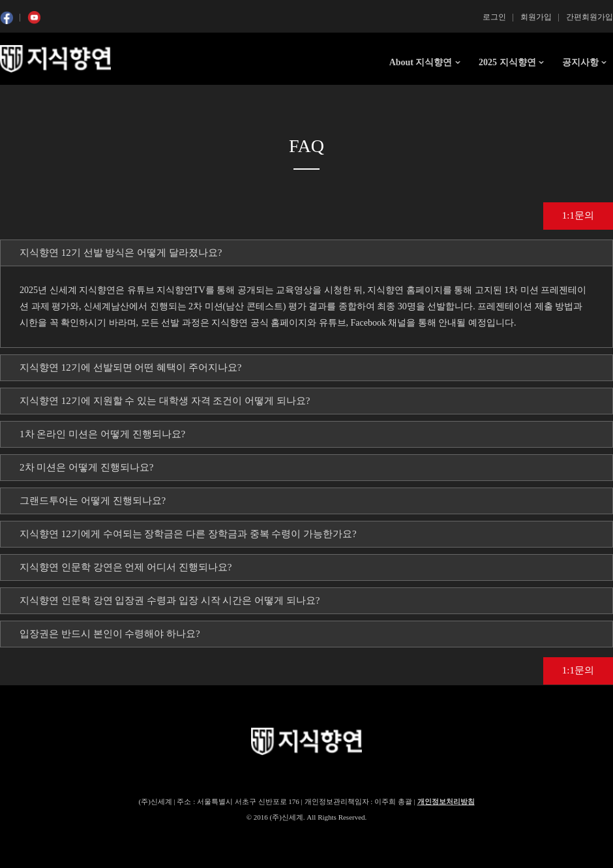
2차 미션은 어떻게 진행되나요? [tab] (86, 467)
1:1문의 (578, 215)
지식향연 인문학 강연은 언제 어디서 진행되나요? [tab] (126, 567)
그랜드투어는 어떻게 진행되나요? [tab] (93, 501)
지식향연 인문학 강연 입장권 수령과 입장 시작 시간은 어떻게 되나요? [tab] (170, 600)
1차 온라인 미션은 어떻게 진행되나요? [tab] (102, 434)
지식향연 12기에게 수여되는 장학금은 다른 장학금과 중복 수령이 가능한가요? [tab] (188, 534)
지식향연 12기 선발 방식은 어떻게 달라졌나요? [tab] (121, 253)
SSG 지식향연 (55, 59)
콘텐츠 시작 (24, 98)
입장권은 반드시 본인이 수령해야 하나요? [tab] (110, 634)
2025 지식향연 (507, 62)
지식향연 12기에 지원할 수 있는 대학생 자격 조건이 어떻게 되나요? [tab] (165, 401)
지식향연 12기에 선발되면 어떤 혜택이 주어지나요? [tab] (130, 367)
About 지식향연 (421, 62)
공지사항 (580, 62)
